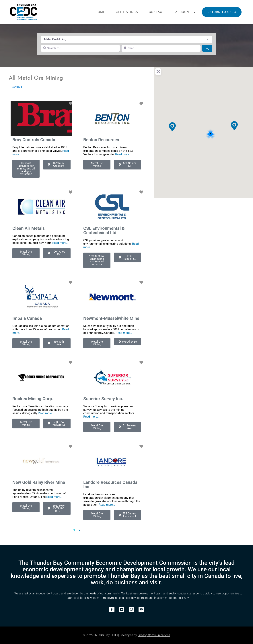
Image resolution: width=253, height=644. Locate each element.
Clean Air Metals (29, 228)
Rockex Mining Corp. (33, 399)
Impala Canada (27, 318)
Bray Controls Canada (34, 140)
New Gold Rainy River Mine (39, 482)
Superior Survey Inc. (103, 399)
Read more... (123, 154)
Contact (157, 12)
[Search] (207, 48)
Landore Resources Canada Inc (110, 485)
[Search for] (80, 48)
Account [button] (186, 12)
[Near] (161, 48)
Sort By (17, 87)
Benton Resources (101, 140)
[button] (172, 127)
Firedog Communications (154, 635)
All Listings (127, 12)
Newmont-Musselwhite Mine (111, 318)
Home (100, 12)
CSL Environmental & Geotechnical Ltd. (104, 231)
